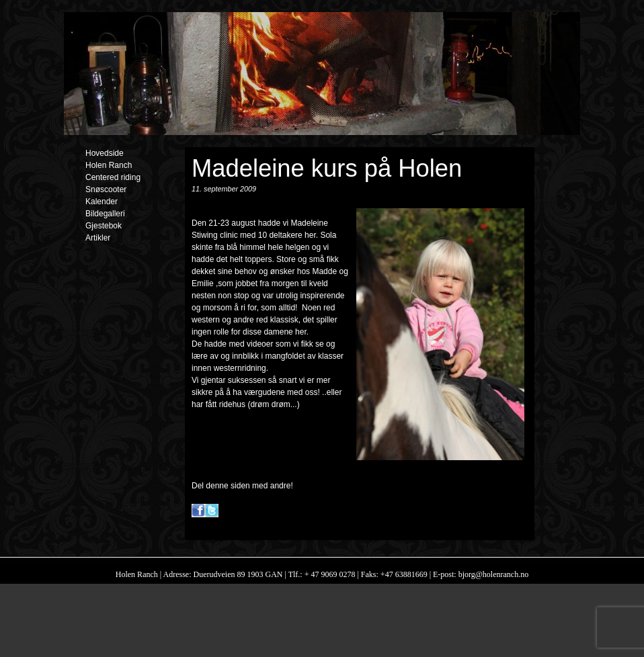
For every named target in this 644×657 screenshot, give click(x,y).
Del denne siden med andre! (242, 486)
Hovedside (105, 153)
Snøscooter (106, 189)
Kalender (102, 202)
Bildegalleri (105, 214)
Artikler (98, 238)
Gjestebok (104, 226)
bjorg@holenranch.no (492, 574)
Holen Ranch (109, 165)
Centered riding (113, 177)
